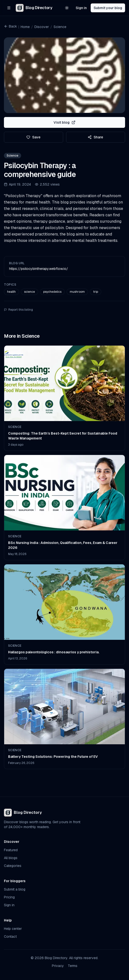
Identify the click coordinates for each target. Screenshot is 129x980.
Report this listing (18, 310)
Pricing (9, 897)
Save (33, 137)
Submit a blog (15, 889)
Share (95, 137)
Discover (42, 27)
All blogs (11, 858)
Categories (13, 866)
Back (10, 26)
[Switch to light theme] (67, 8)
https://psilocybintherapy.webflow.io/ (39, 269)
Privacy (58, 966)
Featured (11, 850)
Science (60, 27)
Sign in (81, 8)
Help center (13, 929)
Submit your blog (108, 8)
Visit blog (64, 122)
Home (25, 27)
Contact (10, 936)
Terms (73, 966)
